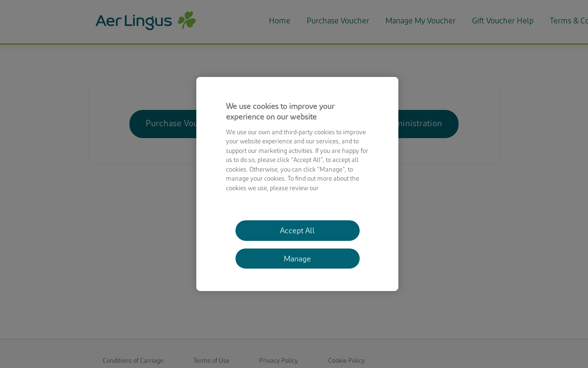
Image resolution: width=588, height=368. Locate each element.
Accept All (297, 231)
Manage (297, 260)
